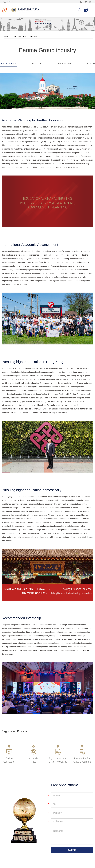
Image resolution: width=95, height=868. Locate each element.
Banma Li (37, 64)
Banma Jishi (64, 64)
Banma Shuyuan (34, 36)
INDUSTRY (22, 36)
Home (14, 36)
